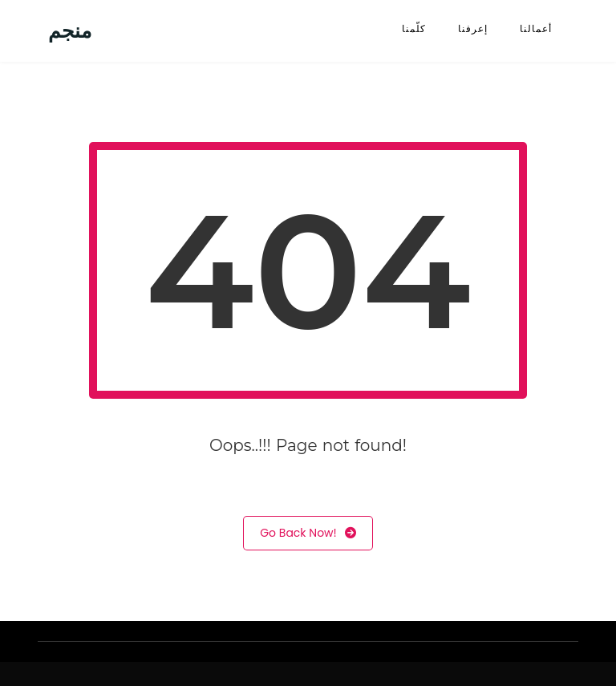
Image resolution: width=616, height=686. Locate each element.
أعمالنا (536, 28)
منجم (70, 31)
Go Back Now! (308, 533)
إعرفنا (473, 28)
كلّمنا (414, 28)
